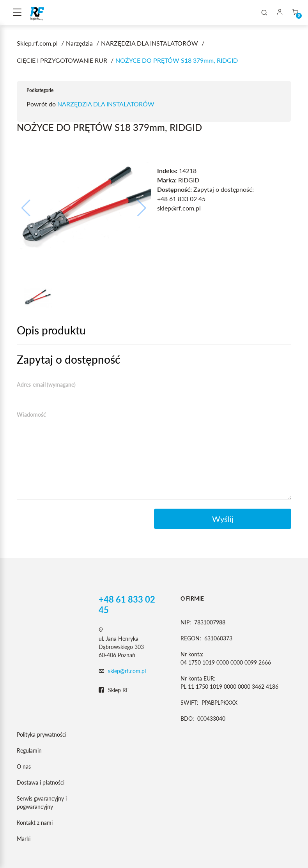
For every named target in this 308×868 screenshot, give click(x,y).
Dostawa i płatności (41, 782)
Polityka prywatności (42, 735)
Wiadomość (31, 415)
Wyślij (223, 519)
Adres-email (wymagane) (46, 385)
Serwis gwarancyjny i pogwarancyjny (42, 803)
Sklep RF (114, 690)
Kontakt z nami (35, 823)
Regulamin (29, 750)
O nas (24, 766)
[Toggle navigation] (17, 13)
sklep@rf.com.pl (127, 671)
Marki (24, 839)
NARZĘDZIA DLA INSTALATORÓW (106, 104)
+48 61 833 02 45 (127, 605)
